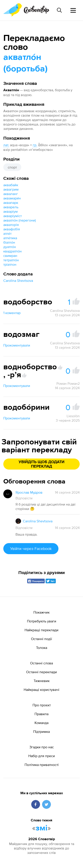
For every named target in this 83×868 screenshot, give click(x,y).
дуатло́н (10, 247)
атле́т (7, 233)
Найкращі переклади (41, 630)
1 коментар (12, 313)
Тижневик (42, 681)
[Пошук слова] (59, 10)
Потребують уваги (42, 621)
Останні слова (41, 663)
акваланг (11, 194)
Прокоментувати (17, 345)
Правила (41, 714)
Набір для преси (42, 756)
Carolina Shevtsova (18, 280)
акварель (11, 207)
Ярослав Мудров (29, 492)
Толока (42, 648)
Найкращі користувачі (41, 690)
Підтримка (41, 732)
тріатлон (10, 264)
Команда (41, 723)
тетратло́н (11, 260)
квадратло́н (13, 251)
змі (41, 828)
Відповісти (24, 498)
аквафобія (12, 229)
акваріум (11, 211)
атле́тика (10, 238)
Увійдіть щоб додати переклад (41, 464)
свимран (10, 256)
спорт (12, 167)
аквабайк (11, 185)
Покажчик (41, 612)
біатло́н (9, 242)
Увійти (31, 549)
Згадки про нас (42, 747)
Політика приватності (42, 765)
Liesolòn (73, 416)
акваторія (11, 225)
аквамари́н (12, 198)
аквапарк (11, 203)
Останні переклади (41, 672)
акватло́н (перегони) (20, 220)
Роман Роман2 (68, 383)
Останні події (41, 639)
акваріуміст (13, 216)
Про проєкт (42, 705)
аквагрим (11, 189)
